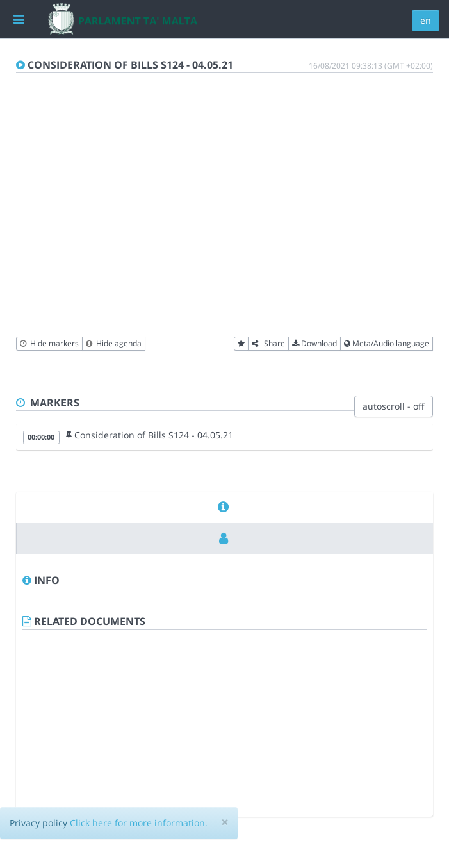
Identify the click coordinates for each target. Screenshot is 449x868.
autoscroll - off (394, 406)
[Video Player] (224, 213)
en (426, 20)
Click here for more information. (139, 823)
